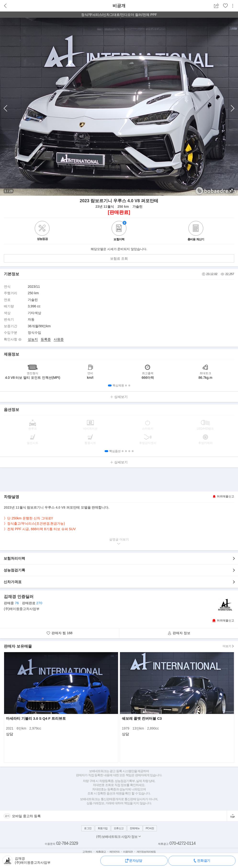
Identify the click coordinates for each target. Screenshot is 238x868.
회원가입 (103, 828)
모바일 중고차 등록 (26, 816)
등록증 (46, 339)
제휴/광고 (101, 852)
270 (39, 603)
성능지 (33, 339)
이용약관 (128, 852)
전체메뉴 (135, 828)
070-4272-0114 (182, 843)
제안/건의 (114, 852)
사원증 (59, 339)
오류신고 (119, 828)
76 (17, 603)
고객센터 (87, 852)
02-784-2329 (67, 843)
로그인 (88, 828)
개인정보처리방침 (146, 852)
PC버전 (150, 828)
